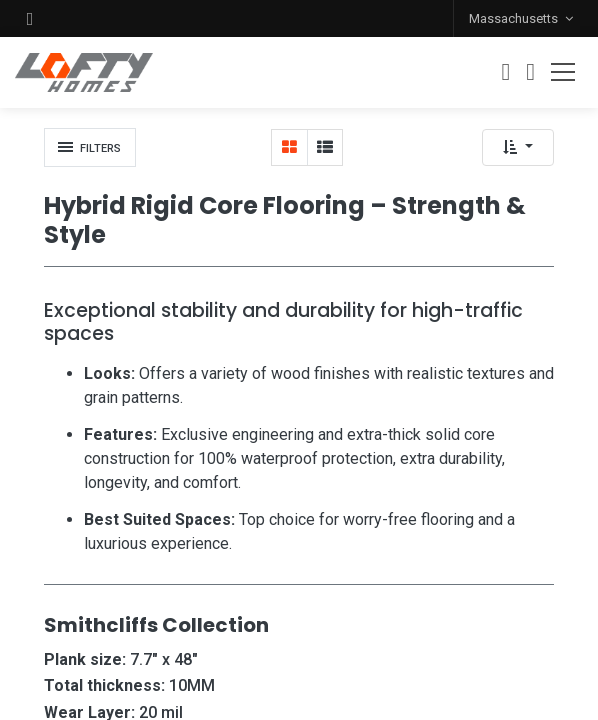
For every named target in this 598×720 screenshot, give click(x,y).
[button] (30, 18)
